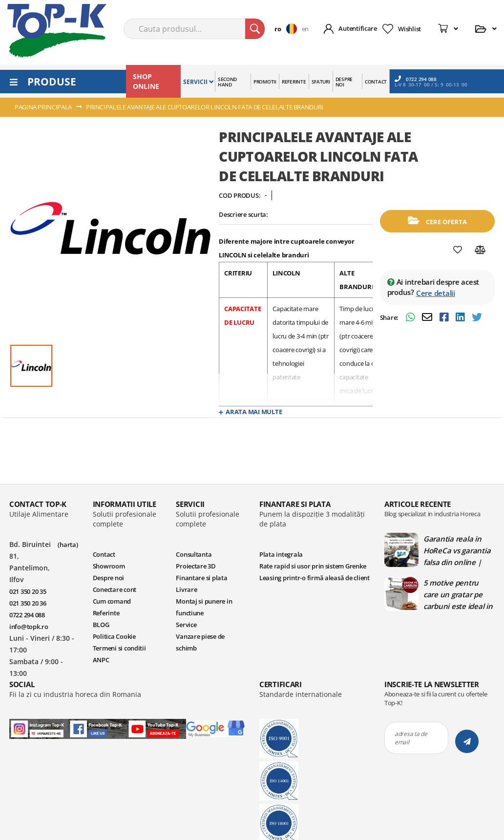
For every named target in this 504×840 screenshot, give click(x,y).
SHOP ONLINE (146, 81)
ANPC (101, 660)
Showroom (109, 566)
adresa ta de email (411, 738)
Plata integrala (281, 554)
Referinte (106, 613)
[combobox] (194, 29)
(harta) (68, 545)
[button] (288, 29)
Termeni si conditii (119, 648)
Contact (104, 554)
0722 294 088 (416, 79)
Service (186, 625)
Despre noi (108, 578)
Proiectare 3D (196, 566)
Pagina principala (43, 107)
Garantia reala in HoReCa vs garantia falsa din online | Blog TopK (457, 550)
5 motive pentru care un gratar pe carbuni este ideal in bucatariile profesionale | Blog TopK (458, 594)
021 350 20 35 (28, 591)
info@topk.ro (29, 627)
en (305, 29)
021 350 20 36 (28, 603)
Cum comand (112, 601)
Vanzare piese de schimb (200, 642)
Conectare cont (115, 589)
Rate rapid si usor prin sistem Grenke (313, 566)
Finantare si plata (201, 578)
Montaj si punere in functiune (204, 607)
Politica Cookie (114, 636)
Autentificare (358, 28)
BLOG (101, 625)
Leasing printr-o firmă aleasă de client (315, 578)
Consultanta (194, 554)
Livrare (186, 589)
